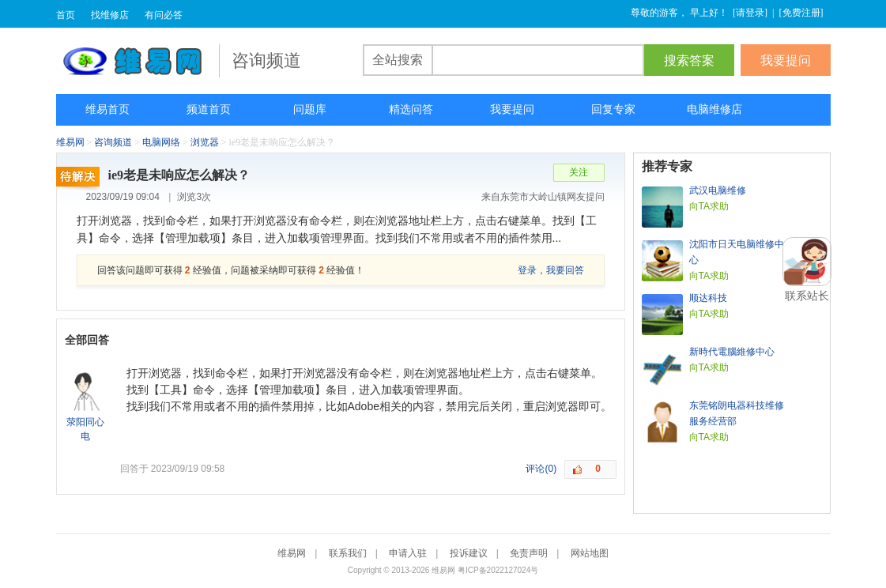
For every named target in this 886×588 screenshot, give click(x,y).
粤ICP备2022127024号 (498, 570)
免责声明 (529, 553)
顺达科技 (708, 298)
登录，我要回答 (551, 270)
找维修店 (110, 15)
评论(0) (541, 469)
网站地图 (590, 553)
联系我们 (348, 553)
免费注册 (801, 13)
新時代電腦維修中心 (732, 352)
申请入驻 (408, 553)
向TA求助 (709, 206)
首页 (66, 15)
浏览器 (205, 142)
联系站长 (807, 296)
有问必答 (164, 15)
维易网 (138, 61)
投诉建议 (469, 553)
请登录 (750, 13)
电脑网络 (161, 142)
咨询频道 (113, 142)
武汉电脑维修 (718, 190)
